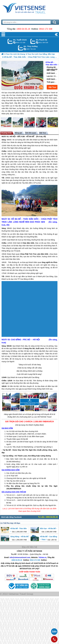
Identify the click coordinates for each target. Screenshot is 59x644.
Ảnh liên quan (31, 133)
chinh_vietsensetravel (14, 42)
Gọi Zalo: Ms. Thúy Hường (21, 48)
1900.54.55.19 (23, 29)
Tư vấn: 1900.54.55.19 (48, 517)
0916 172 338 (46, 29)
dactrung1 (25, 49)
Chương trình (6, 133)
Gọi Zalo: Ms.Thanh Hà (33, 41)
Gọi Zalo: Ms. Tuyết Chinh (10, 41)
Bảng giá (18, 133)
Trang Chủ (29, 8)
